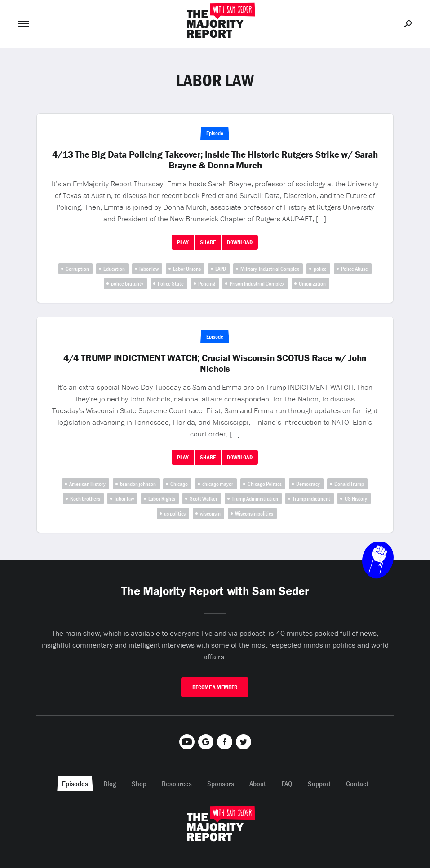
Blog (110, 784)
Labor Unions (187, 269)
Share (208, 242)
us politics (175, 513)
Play (183, 242)
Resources (177, 784)
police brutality (127, 284)
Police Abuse (355, 269)
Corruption (77, 269)
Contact (357, 784)
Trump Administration (255, 499)
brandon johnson (138, 484)
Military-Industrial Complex (270, 269)
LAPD (221, 269)
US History (356, 499)
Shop (139, 784)
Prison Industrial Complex (257, 284)
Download (240, 242)
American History (87, 484)
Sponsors (221, 784)
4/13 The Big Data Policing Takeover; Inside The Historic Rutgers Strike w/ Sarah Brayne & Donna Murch (215, 160)
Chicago (179, 484)
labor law (149, 269)
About (258, 784)
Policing (207, 284)
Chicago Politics (265, 484)
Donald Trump (349, 484)
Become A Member (215, 687)
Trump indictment (311, 499)
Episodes (75, 784)
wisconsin (210, 513)
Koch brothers (85, 499)
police (320, 269)
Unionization (312, 284)
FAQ (287, 784)
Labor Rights (162, 499)
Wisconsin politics (254, 513)
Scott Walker (204, 499)
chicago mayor (218, 484)
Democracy (308, 484)
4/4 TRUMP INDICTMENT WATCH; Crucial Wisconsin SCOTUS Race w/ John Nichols (215, 363)
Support (319, 784)
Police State (171, 284)
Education (114, 269)
